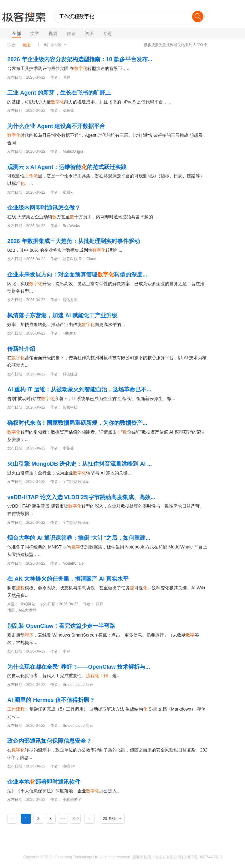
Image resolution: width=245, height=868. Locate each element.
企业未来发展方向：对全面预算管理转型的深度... (77, 275)
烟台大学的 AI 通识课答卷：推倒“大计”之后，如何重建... (79, 538)
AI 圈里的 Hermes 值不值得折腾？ (51, 700)
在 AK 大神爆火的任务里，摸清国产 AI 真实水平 (68, 579)
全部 (17, 33)
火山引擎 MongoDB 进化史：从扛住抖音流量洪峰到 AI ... (79, 464)
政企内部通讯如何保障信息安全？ (49, 741)
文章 (35, 33)
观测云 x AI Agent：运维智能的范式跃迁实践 (67, 167)
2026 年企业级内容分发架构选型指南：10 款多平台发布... (80, 59)
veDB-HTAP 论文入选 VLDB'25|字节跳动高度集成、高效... (81, 497)
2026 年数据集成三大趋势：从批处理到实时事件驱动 (73, 241)
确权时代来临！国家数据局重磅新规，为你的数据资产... (77, 423)
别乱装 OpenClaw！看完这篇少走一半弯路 (61, 626)
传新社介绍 (21, 349)
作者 (71, 33)
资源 (89, 33)
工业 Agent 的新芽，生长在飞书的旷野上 (59, 93)
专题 (107, 33)
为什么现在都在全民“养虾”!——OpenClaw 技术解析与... (79, 667)
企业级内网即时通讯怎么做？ (44, 208)
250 (75, 819)
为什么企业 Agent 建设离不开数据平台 (56, 126)
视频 (53, 33)
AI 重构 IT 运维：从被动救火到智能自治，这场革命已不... (79, 389)
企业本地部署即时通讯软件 (44, 782)
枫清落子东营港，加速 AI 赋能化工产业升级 (62, 315)
